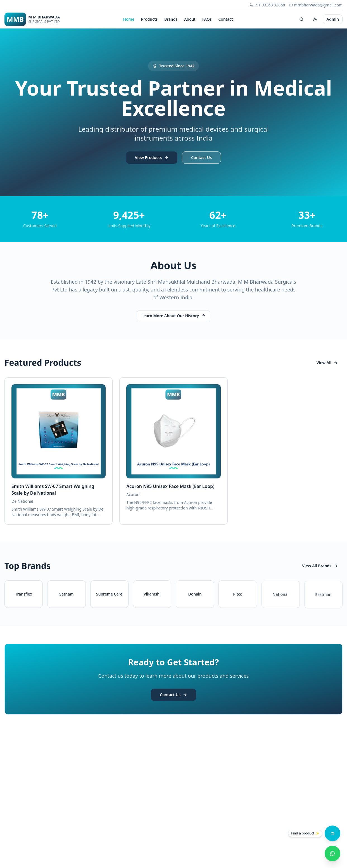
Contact (225, 19)
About (190, 19)
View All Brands (320, 566)
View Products (152, 158)
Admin (333, 19)
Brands (171, 19)
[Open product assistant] (332, 833)
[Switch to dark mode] (315, 19)
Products (149, 19)
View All (327, 363)
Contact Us (201, 158)
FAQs (207, 19)
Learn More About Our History (173, 316)
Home (129, 19)
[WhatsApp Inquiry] (332, 853)
